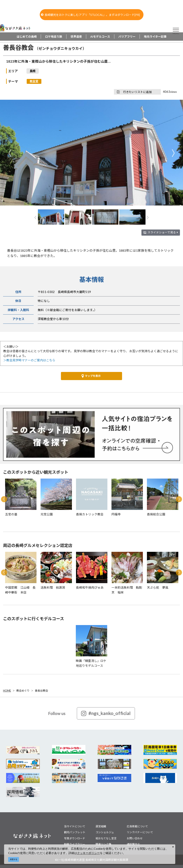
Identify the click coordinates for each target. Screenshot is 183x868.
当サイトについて (75, 826)
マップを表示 (91, 376)
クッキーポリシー (88, 853)
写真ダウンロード (75, 838)
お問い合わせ (135, 838)
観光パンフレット (75, 832)
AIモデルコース (100, 37)
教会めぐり (23, 691)
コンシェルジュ (105, 832)
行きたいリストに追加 (134, 92)
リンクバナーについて (140, 832)
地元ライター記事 (155, 37)
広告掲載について (137, 826)
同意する (14, 859)
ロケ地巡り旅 (54, 37)
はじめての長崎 (27, 37)
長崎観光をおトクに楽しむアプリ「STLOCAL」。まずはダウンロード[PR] (90, 15)
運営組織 (101, 826)
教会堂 (34, 81)
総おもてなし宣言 (106, 838)
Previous (10, 153)
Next (173, 153)
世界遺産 (76, 37)
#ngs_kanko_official (106, 713)
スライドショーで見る (163, 232)
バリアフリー (127, 37)
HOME (7, 691)
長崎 (33, 71)
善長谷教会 (41, 691)
